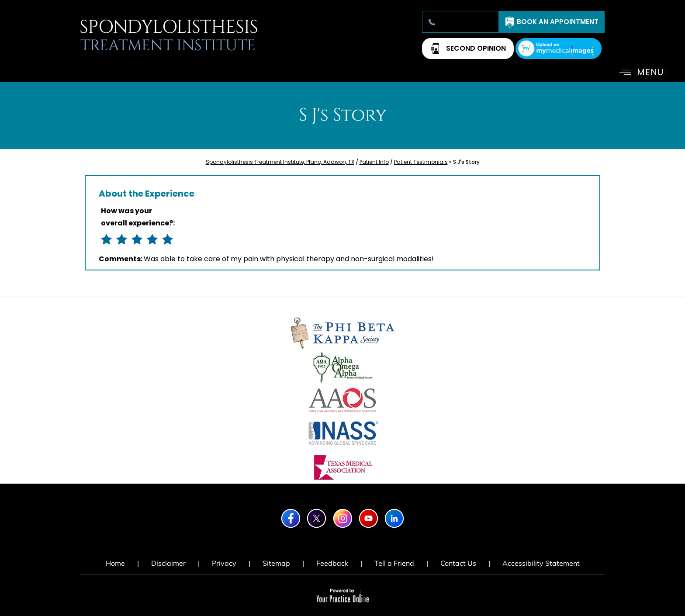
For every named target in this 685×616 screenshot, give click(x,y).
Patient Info (374, 162)
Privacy (224, 563)
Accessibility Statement (541, 563)
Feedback (332, 563)
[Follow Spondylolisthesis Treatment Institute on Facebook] (291, 518)
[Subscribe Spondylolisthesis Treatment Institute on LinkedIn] (394, 518)
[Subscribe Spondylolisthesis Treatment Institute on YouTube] (368, 518)
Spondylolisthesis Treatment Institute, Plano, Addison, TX (280, 162)
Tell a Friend (394, 563)
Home (115, 563)
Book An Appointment (558, 22)
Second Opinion (476, 48)
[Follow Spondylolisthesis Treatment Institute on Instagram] (343, 518)
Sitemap (276, 563)
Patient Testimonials (421, 162)
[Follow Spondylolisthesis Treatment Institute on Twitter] (317, 518)
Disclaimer (168, 563)
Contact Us (458, 563)
